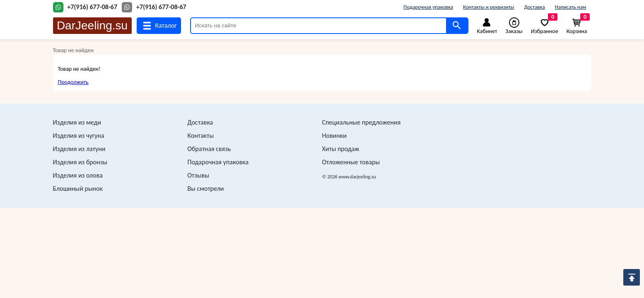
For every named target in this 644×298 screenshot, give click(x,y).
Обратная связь (209, 149)
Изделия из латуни (79, 149)
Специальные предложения (362, 122)
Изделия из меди (77, 122)
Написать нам (571, 7)
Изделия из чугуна (79, 136)
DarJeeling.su (92, 25)
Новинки (334, 136)
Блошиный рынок (78, 189)
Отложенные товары (351, 162)
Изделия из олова (78, 175)
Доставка (534, 7)
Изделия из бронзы (80, 162)
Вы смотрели (206, 189)
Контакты (201, 136)
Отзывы (199, 175)
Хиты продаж (341, 149)
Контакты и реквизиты (488, 7)
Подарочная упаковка (428, 7)
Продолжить (73, 82)
